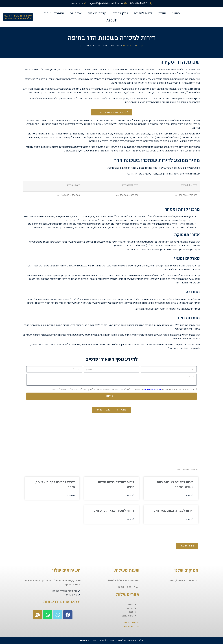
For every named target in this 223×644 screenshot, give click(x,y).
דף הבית (140, 46)
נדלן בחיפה (120, 13)
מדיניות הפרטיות (153, 389)
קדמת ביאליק (97, 13)
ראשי (176, 13)
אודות (162, 13)
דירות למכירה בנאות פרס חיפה (113, 511)
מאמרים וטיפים (54, 13)
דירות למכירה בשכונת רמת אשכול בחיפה (175, 485)
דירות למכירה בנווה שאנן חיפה (173, 511)
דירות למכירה (143, 13)
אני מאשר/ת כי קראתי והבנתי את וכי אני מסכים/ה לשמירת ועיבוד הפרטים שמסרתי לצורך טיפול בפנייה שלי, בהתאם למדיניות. (123, 389)
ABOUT (111, 20)
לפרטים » (190, 495)
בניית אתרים (87, 641)
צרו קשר (76, 13)
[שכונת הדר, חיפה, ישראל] (111, 441)
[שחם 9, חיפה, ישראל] (170, 606)
